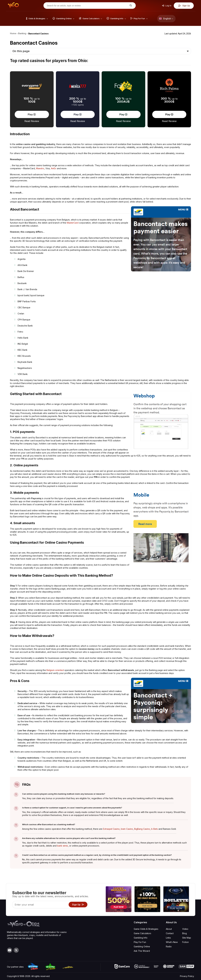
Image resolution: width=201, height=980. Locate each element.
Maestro (40, 168)
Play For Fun (140, 942)
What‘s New (172, 942)
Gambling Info (141, 938)
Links (168, 938)
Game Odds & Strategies (146, 929)
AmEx (54, 168)
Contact (170, 933)
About (169, 929)
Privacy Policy (187, 976)
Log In (167, 6)
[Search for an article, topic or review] (87, 6)
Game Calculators (142, 933)
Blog (184, 933)
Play (32, 114)
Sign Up (184, 6)
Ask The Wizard (142, 951)
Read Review (32, 121)
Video (185, 929)
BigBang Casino (142, 829)
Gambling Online (142, 946)
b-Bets (154, 829)
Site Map (187, 938)
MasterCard (73, 223)
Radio (169, 946)
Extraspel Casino (111, 829)
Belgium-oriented (55, 670)
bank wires (63, 846)
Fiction (185, 942)
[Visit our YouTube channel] (10, 950)
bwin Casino (127, 829)
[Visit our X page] (16, 950)
